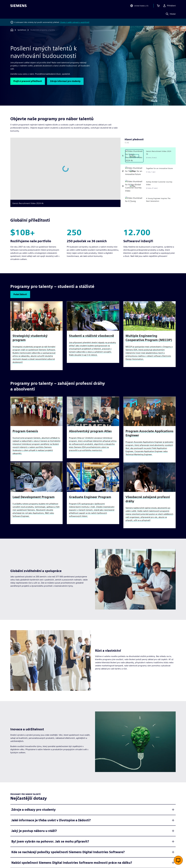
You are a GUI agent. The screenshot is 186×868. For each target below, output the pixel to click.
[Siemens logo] (18, 6)
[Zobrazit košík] (158, 6)
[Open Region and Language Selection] (139, 6)
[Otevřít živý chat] (178, 860)
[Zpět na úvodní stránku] (12, 30)
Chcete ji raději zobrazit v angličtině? (75, 22)
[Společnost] (22, 30)
